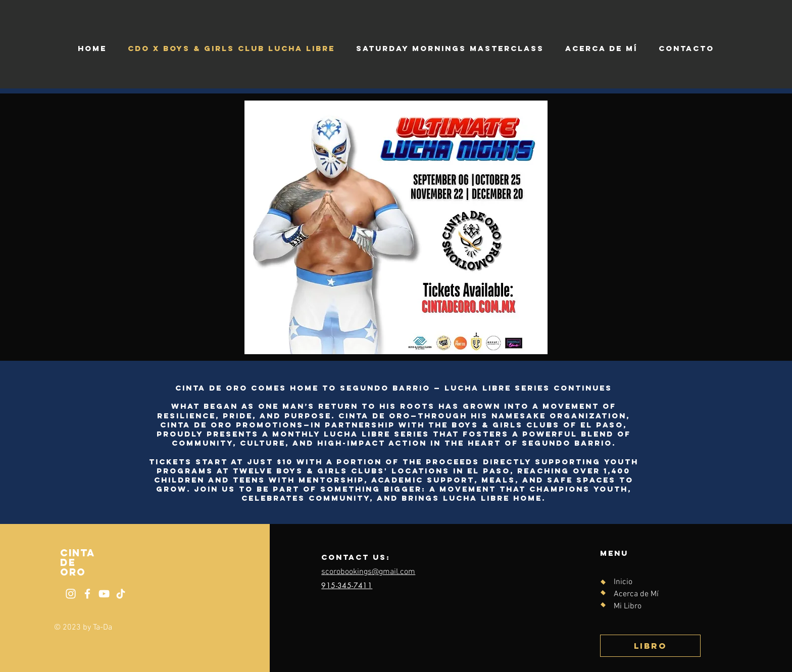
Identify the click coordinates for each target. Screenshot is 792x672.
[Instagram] (71, 594)
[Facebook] (87, 594)
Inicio (623, 582)
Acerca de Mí (636, 594)
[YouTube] (104, 594)
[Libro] (650, 646)
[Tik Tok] (121, 594)
